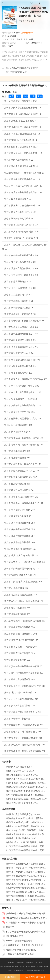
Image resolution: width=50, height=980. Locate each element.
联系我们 (11, 962)
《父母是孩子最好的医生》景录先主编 (23, 799)
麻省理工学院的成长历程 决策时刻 (24, 68)
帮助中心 (30, 962)
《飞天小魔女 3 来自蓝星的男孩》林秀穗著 (25, 783)
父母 (33, 96)
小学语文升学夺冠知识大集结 (20, 954)
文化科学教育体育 (27, 21)
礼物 (25, 96)
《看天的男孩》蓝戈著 (16, 767)
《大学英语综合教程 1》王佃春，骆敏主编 (25, 892)
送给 (19, 96)
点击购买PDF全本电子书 (35, 977)
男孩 (40, 96)
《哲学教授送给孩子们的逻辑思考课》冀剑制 (26, 791)
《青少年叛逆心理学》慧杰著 (19, 775)
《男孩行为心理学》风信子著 (19, 803)
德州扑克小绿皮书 (14, 936)
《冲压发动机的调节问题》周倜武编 (22, 826)
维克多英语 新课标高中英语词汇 (21, 950)
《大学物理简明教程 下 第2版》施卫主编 (24, 896)
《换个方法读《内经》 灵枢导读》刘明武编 (25, 830)
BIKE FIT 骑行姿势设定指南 (19, 941)
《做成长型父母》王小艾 (17, 771)
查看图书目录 (10, 977)
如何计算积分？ (28, 33)
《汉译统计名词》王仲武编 (18, 838)
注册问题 (20, 962)
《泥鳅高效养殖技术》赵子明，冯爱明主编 (25, 818)
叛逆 (11, 96)
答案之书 (10, 927)
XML (39, 970)
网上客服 (39, 962)
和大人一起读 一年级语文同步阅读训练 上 (26, 932)
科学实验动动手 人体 (18, 72)
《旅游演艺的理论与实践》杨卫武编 (22, 822)
